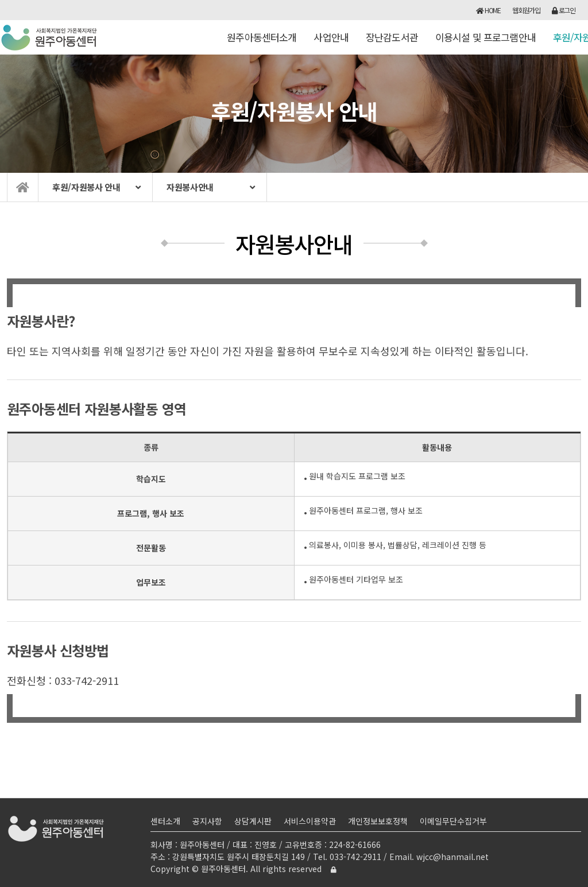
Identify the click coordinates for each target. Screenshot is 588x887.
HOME (488, 10)
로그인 (564, 10)
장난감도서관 (392, 42)
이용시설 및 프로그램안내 (486, 42)
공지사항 (207, 821)
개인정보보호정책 (378, 821)
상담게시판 (253, 821)
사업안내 (331, 42)
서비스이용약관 (310, 821)
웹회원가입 (526, 10)
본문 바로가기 (0, 0)
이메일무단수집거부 (453, 821)
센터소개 (165, 821)
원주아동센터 (49, 37)
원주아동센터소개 (262, 42)
